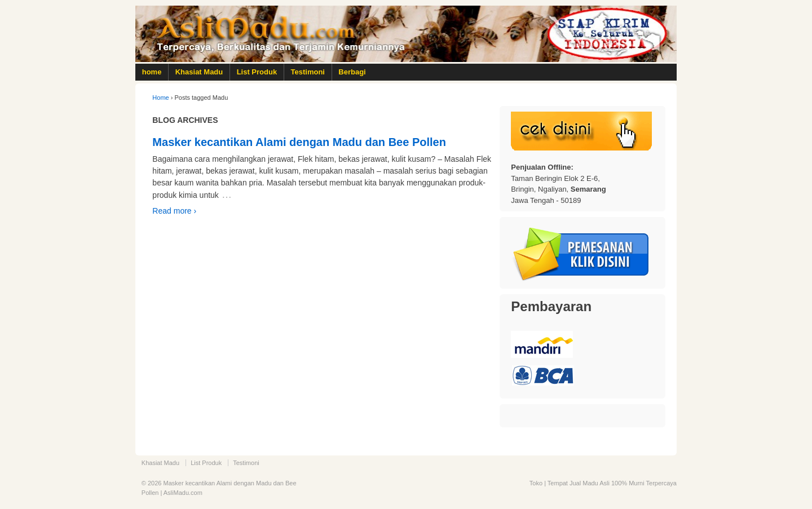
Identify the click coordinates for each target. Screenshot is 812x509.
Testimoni (308, 72)
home (152, 72)
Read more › (174, 211)
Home (160, 98)
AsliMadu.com (183, 493)
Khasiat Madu (199, 72)
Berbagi (352, 72)
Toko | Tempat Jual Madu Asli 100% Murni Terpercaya (603, 483)
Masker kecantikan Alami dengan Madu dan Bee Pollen (299, 142)
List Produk (257, 72)
